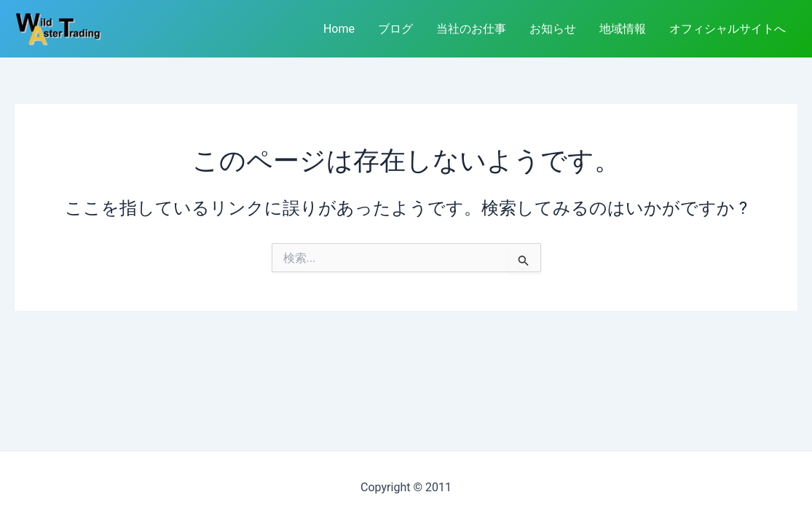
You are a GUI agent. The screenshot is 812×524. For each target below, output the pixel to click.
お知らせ (553, 29)
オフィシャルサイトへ (728, 29)
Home (339, 29)
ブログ (395, 29)
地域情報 (623, 29)
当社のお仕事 (471, 29)
